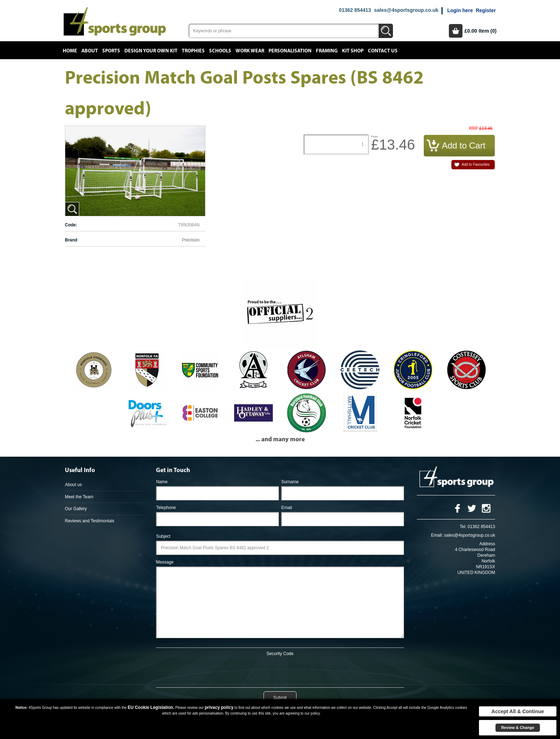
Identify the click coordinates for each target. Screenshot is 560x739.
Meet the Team (79, 497)
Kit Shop (353, 51)
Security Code (280, 654)
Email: (437, 535)
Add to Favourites (475, 164)
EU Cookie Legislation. (151, 707)
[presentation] (280, 670)
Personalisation (290, 51)
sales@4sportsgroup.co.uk (406, 10)
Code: (71, 225)
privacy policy (219, 707)
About (90, 51)
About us (73, 485)
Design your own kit (151, 51)
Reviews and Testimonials (90, 521)
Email (286, 508)
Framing (327, 51)
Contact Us (383, 51)
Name (162, 482)
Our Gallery (76, 509)
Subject (163, 536)
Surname (290, 482)
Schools (220, 51)
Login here (460, 10)
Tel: (463, 527)
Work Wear (250, 51)
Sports (111, 51)
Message (165, 562)
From (374, 136)
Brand (71, 240)
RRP (473, 129)
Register (486, 10)
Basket (456, 31)
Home (70, 51)
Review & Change (518, 728)
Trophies (193, 51)
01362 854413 (355, 10)
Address (487, 544)
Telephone (166, 508)
